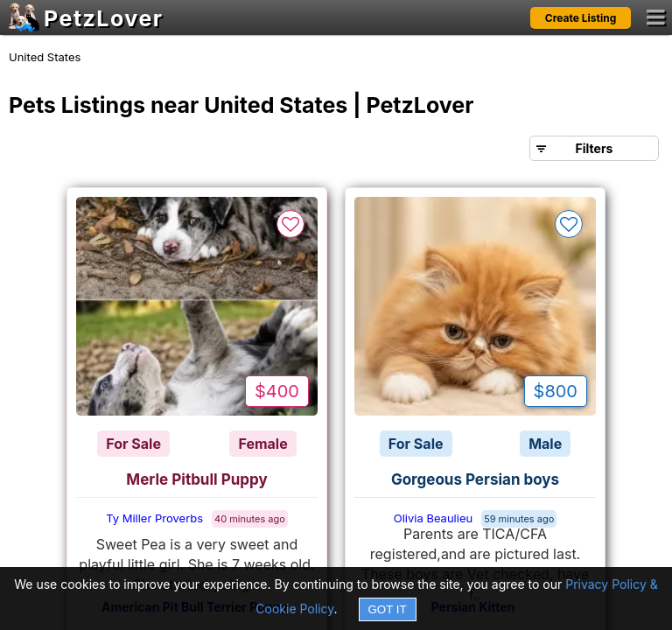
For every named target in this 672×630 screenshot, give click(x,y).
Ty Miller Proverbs (154, 518)
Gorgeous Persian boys (475, 479)
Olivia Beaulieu (433, 518)
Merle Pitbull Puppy (196, 479)
